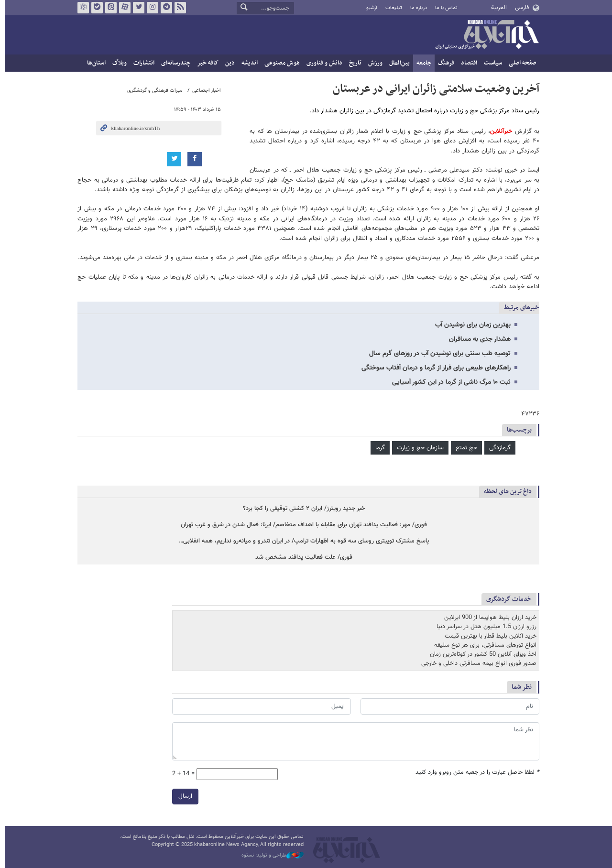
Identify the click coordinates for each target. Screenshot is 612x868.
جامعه (421, 63)
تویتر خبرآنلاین (136, 8)
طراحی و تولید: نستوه (270, 856)
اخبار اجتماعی (204, 91)
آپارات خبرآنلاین (122, 8)
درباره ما (416, 8)
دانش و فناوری (322, 63)
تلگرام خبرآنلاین (164, 8)
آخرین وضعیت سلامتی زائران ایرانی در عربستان (434, 89)
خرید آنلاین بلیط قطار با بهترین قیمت (488, 636)
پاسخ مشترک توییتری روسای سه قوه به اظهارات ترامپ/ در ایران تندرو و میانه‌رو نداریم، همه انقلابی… (301, 541)
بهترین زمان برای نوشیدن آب (470, 325)
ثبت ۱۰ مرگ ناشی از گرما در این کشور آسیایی (449, 382)
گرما (378, 448)
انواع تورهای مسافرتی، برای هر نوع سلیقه (483, 645)
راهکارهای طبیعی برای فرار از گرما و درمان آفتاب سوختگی (434, 368)
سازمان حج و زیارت (418, 448)
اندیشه (247, 63)
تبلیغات (391, 8)
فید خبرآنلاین (178, 8)
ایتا (109, 8)
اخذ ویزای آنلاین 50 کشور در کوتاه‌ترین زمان (481, 654)
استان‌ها (94, 63)
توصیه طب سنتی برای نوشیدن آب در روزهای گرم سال (437, 354)
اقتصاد (467, 63)
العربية (497, 8)
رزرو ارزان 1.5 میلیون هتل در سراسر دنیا (484, 627)
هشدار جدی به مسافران (477, 339)
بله (95, 8)
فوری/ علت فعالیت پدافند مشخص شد (301, 558)
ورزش (373, 63)
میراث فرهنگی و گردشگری (153, 91)
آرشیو (369, 8)
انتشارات (142, 63)
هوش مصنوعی (280, 63)
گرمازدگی (497, 448)
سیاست (491, 63)
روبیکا (81, 8)
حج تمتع (464, 448)
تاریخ (353, 63)
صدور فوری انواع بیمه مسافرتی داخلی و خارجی (476, 664)
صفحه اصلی (520, 63)
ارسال (183, 796)
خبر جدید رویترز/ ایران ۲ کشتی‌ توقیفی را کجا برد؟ (301, 509)
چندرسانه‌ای (173, 63)
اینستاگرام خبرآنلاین (150, 8)
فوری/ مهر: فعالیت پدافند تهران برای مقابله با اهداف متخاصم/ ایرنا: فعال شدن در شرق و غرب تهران (301, 525)
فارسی (519, 8)
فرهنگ (444, 63)
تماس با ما (444, 8)
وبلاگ (117, 63)
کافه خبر (205, 63)
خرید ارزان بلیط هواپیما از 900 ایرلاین (488, 618)
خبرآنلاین (484, 35)
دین (228, 63)
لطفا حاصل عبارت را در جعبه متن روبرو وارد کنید (475, 772)
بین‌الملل (397, 63)
